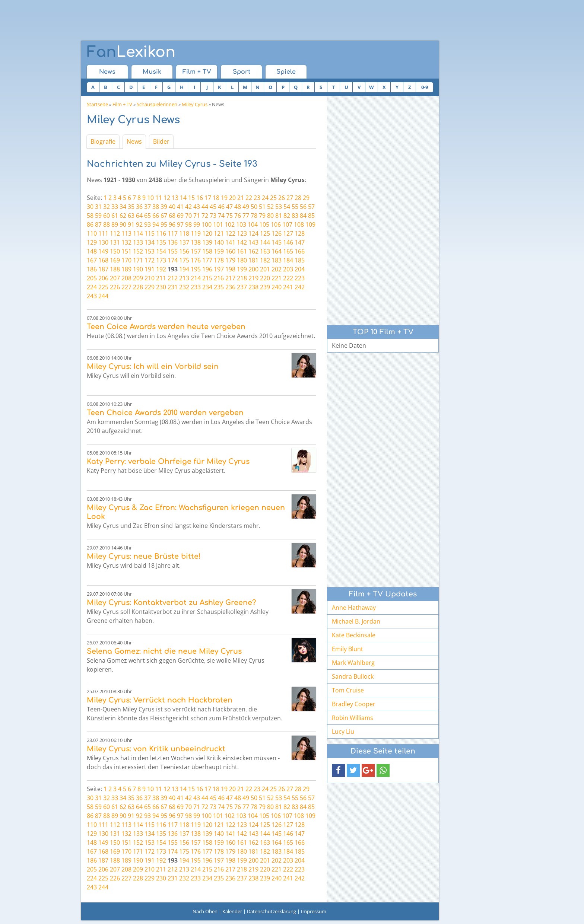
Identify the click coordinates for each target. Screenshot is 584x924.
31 (98, 207)
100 (207, 224)
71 (197, 216)
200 (253, 269)
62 (123, 216)
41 (180, 207)
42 (188, 207)
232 (184, 287)
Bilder (161, 141)
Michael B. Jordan (356, 621)
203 (288, 269)
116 (161, 233)
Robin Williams (353, 718)
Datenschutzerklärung (272, 911)
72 (205, 216)
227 (126, 287)
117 (173, 233)
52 (270, 207)
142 (242, 242)
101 (218, 224)
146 (288, 242)
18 (216, 198)
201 (265, 269)
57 (311, 207)
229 (150, 287)
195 (196, 269)
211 (161, 278)
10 (150, 198)
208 (126, 278)
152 (138, 251)
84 (303, 216)
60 (107, 216)
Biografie (103, 141)
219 (253, 278)
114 (138, 233)
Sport (242, 72)
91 (131, 224)
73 (213, 216)
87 (98, 224)
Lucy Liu (343, 732)
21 (241, 198)
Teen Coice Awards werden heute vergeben (166, 327)
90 (123, 224)
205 (92, 278)
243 (92, 296)
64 (139, 216)
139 (207, 242)
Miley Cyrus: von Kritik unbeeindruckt (156, 749)
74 (221, 216)
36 (139, 207)
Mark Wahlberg (353, 663)
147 (300, 242)
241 (288, 287)
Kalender (232, 911)
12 (167, 198)
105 (264, 224)
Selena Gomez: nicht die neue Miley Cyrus (164, 651)
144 (265, 242)
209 (138, 278)
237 (242, 287)
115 (150, 233)
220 (265, 278)
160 (230, 251)
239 (265, 287)
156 (184, 251)
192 (161, 269)
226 (115, 287)
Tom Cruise (348, 690)
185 (300, 260)
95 (164, 224)
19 (224, 198)
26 (282, 198)
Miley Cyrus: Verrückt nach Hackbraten (160, 700)
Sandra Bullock (353, 676)
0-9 (425, 87)
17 (208, 198)
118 (184, 233)
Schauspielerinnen (157, 104)
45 (213, 207)
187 (103, 269)
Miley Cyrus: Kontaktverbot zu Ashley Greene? (171, 603)
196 (207, 269)
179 (230, 260)
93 (147, 224)
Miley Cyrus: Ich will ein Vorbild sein (153, 367)
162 (253, 251)
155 (173, 251)
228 (138, 287)
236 (230, 287)
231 (173, 287)
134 (150, 242)
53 (279, 207)
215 (207, 278)
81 (279, 216)
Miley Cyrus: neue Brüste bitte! (144, 556)
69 (180, 216)
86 (90, 224)
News (107, 72)
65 (147, 216)
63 (131, 216)
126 (277, 233)
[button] (338, 770)
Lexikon (131, 52)
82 (287, 216)
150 (115, 251)
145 (277, 242)
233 (196, 287)
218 (242, 278)
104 (253, 224)
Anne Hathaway (354, 608)
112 (115, 233)
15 (191, 198)
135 (161, 242)
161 (242, 251)
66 (156, 216)
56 (303, 207)
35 (131, 207)
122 (230, 233)
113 (126, 233)
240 (277, 287)
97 (180, 224)
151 (126, 251)
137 (184, 242)
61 (115, 216)
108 (299, 224)
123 (242, 233)
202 (277, 269)
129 (92, 242)
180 (242, 260)
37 (147, 207)
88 (107, 224)
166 (300, 251)
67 (164, 216)
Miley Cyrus (195, 104)
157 (196, 251)
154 (161, 251)
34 (123, 207)
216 (219, 278)
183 (277, 260)
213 (184, 278)
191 (150, 269)
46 (221, 207)
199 (242, 269)
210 (150, 278)
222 (288, 278)
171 (138, 260)
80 (270, 216)
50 (254, 207)
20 (232, 198)
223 (300, 278)
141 (230, 242)
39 (164, 207)
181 (253, 260)
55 (295, 207)
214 (196, 278)
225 (103, 287)
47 (229, 207)
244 (103, 296)
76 (238, 216)
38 (156, 207)
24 (265, 198)
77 (246, 216)
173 (161, 260)
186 (92, 269)
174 (173, 260)
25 (273, 198)
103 (241, 224)
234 (207, 287)
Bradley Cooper (354, 704)
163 (265, 251)
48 (238, 207)
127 (288, 233)
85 (311, 216)
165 (288, 251)
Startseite (97, 104)
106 (276, 224)
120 (207, 233)
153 (150, 251)
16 (200, 198)
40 (172, 207)
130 (103, 242)
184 (288, 260)
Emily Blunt (347, 649)
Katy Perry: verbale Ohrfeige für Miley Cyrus (168, 461)
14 (183, 198)
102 (230, 224)
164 (277, 251)
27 (290, 198)
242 (300, 287)
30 (90, 207)
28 (298, 198)
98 (188, 224)
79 (262, 216)
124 (253, 233)
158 (207, 251)
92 (139, 224)
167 (92, 260)
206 (103, 278)
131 (115, 242)
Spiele (286, 72)
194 (184, 269)
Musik (152, 72)
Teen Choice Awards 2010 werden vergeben (165, 413)
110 (92, 233)
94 (156, 224)
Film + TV (197, 72)
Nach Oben (205, 911)
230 (161, 287)
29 (306, 198)
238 (253, 287)
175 (184, 260)
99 (197, 224)
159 (219, 251)
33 (115, 207)
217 (230, 278)
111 (103, 233)
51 (262, 207)
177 (207, 260)
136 (173, 242)
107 (287, 224)
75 (229, 216)
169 (115, 260)
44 (205, 207)
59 (98, 216)
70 (188, 216)
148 (92, 251)
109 (310, 224)
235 (219, 287)
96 (172, 224)
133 (138, 242)
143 (253, 242)
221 (277, 278)
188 (115, 269)
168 (103, 260)
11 (159, 198)
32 (107, 207)
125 (265, 233)
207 (115, 278)
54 (287, 207)
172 (150, 260)
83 (295, 216)
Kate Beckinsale (354, 635)
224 (92, 287)
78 (254, 216)
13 (175, 198)
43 (197, 207)
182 (265, 260)
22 (249, 198)
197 (219, 269)
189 (126, 269)
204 (300, 269)
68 (172, 216)
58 (90, 216)
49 (246, 207)
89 (115, 224)
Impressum (314, 911)
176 (196, 260)
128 (300, 233)
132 (126, 242)
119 (196, 233)
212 (173, 278)
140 (219, 242)
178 (219, 260)
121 (219, 233)
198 (230, 269)
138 (196, 242)
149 (103, 251)
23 (257, 198)
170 (126, 260)
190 (138, 269)
